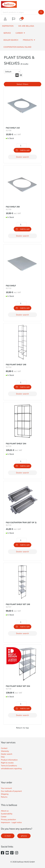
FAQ (3, 757)
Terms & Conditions (9, 766)
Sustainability (7, 814)
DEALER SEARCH (11, 40)
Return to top (22, 728)
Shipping (5, 794)
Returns (4, 797)
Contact (4, 748)
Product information (9, 760)
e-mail (8, 836)
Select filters (22, 84)
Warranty (5, 751)
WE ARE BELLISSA (26, 26)
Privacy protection (8, 819)
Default (8, 72)
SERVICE (7, 33)
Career (4, 817)
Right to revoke (7, 763)
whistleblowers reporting (11, 768)
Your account (6, 788)
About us (5, 811)
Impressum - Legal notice (11, 822)
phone (24, 836)
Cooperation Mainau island (17, 47)
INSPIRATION (8, 26)
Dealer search (22, 157)
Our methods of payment (11, 791)
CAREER (19, 33)
